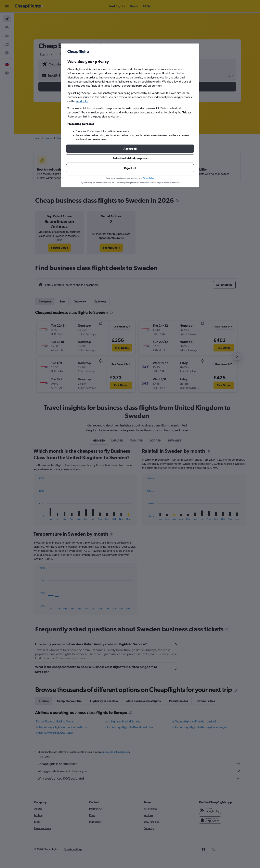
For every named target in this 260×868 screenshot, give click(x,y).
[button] (130, 149)
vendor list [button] (82, 101)
